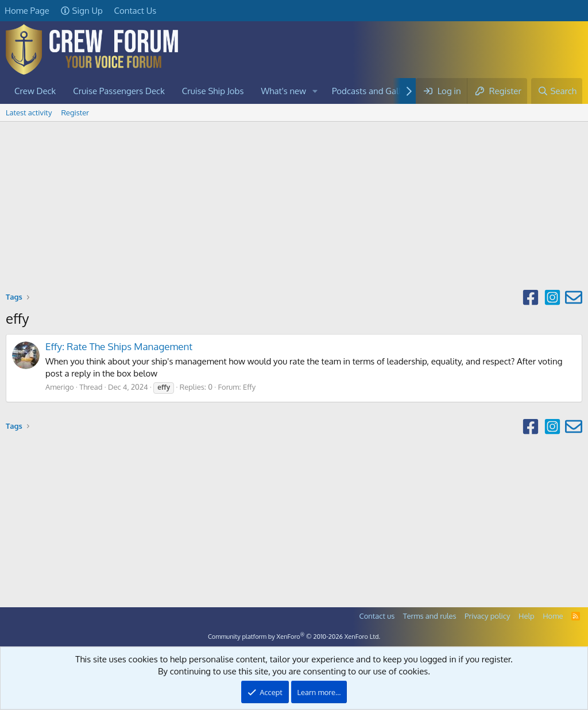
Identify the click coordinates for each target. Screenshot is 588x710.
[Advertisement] (294, 208)
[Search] (557, 91)
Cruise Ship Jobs (213, 91)
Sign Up (82, 11)
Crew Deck (35, 91)
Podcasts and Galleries (376, 91)
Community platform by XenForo (294, 637)
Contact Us (136, 11)
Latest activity (29, 112)
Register (75, 112)
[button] (315, 91)
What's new (284, 91)
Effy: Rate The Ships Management (119, 346)
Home (553, 616)
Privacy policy (487, 616)
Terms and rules (430, 616)
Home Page (27, 11)
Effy (249, 387)
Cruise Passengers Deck (119, 91)
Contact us (377, 616)
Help (527, 616)
